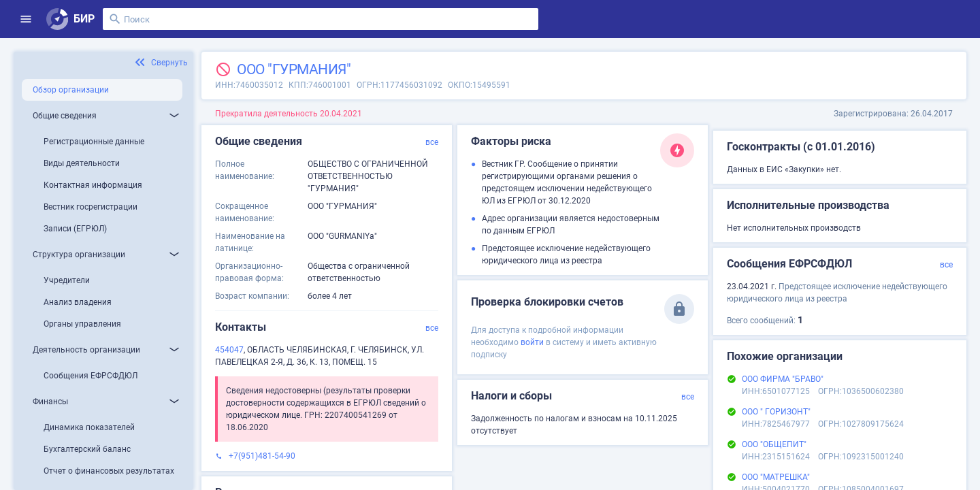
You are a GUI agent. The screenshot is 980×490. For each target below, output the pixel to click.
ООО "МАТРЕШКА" (776, 477)
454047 (229, 350)
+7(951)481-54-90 (262, 456)
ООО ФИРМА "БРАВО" (783, 379)
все (432, 142)
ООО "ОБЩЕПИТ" (774, 444)
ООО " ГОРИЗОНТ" (776, 412)
